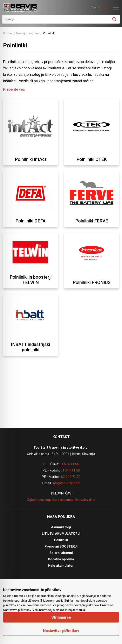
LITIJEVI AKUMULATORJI (61, 534)
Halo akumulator (61, 566)
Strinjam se (61, 617)
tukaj (82, 610)
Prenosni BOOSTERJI (61, 546)
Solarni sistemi (61, 553)
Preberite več (14, 89)
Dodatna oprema (61, 559)
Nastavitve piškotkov (61, 631)
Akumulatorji (61, 527)
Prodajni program (28, 33)
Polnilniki (61, 540)
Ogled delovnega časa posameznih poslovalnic (61, 500)
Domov (8, 33)
